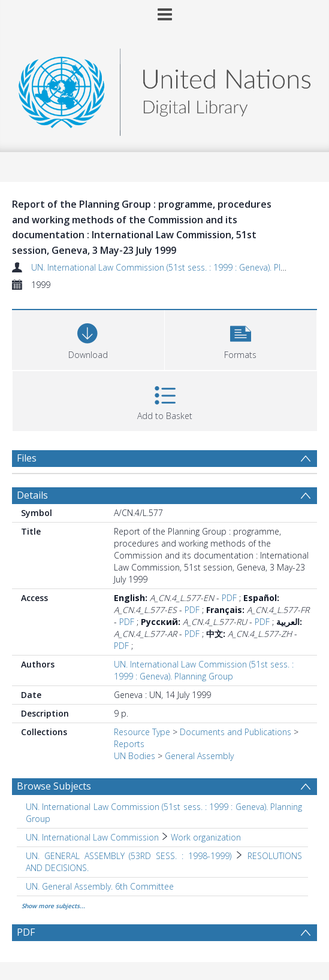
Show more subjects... (53, 906)
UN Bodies (135, 756)
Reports (129, 744)
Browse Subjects (54, 786)
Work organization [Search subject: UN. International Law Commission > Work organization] (206, 837)
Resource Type (142, 732)
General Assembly (199, 756)
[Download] (88, 339)
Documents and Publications (236, 732)
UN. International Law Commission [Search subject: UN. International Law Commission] (92, 837)
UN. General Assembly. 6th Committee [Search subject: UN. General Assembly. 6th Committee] (100, 886)
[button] (241, 339)
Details (32, 495)
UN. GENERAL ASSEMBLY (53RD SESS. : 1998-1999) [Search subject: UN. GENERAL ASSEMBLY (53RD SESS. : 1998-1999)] (129, 856)
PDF (229, 598)
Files (27, 458)
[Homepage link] (164, 89)
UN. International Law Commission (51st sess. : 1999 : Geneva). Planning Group (204, 670)
